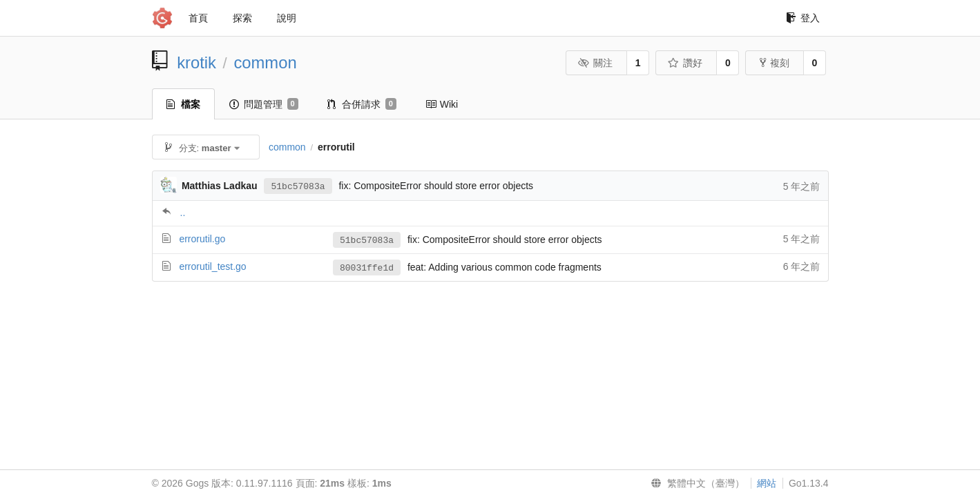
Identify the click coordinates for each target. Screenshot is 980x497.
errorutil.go (202, 239)
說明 (287, 18)
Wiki (442, 104)
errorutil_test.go (212, 266)
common (265, 62)
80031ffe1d (367, 268)
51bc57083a (298, 186)
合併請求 (362, 104)
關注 (596, 63)
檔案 (183, 104)
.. (183, 213)
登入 (803, 18)
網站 (767, 483)
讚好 (685, 63)
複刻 (775, 63)
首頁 (198, 18)
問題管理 (264, 104)
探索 (242, 18)
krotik (196, 62)
